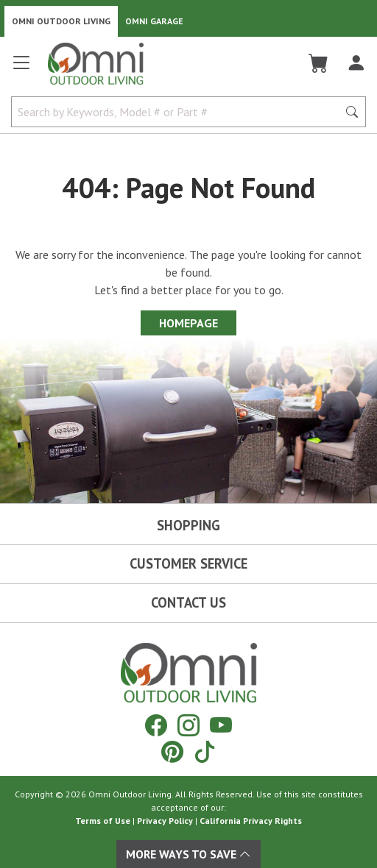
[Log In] (356, 63)
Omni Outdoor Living (61, 21)
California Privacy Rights (251, 821)
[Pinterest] (172, 751)
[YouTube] (221, 725)
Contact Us (188, 602)
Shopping (188, 525)
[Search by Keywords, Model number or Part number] (179, 112)
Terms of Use (103, 821)
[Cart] (318, 63)
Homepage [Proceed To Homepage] (188, 323)
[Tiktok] (205, 751)
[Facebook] (156, 725)
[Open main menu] (21, 69)
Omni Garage (154, 21)
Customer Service (188, 563)
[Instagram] (188, 725)
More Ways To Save (188, 854)
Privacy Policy (165, 821)
